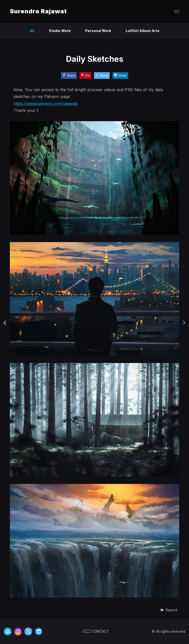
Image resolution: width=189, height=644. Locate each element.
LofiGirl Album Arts (143, 31)
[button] (168, 610)
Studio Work (60, 31)
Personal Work (98, 31)
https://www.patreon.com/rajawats (46, 103)
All (32, 31)
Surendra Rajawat (38, 11)
